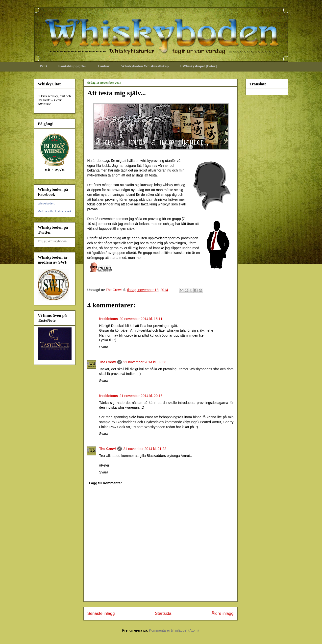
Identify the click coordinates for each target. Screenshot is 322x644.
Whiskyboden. (46, 203)
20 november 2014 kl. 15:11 (141, 319)
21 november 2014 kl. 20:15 (141, 396)
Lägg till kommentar (106, 483)
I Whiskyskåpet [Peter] (198, 66)
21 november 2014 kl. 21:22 (145, 449)
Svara (104, 347)
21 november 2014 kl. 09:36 (145, 362)
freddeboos (109, 319)
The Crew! (108, 362)
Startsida (163, 613)
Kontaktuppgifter (72, 66)
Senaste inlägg (101, 613)
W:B (43, 66)
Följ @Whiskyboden (52, 241)
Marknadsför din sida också (54, 211)
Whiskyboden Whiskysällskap (145, 66)
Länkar (104, 66)
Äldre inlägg (223, 613)
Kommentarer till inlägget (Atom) (174, 630)
